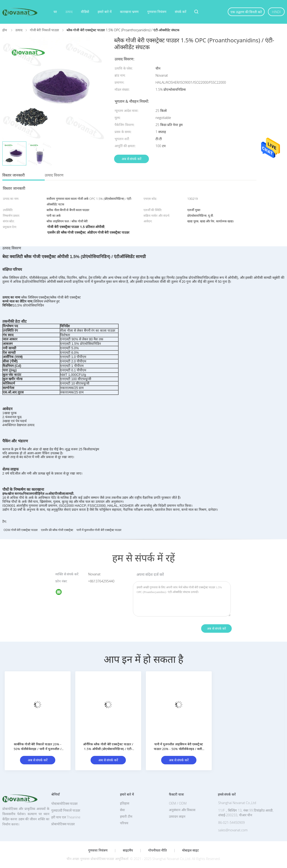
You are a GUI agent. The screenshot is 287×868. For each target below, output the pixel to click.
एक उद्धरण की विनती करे (246, 12)
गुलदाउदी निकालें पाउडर (66, 810)
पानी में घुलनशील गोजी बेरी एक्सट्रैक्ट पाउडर (99, 530)
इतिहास (125, 803)
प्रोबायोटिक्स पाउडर (63, 824)
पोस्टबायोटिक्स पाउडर (65, 803)
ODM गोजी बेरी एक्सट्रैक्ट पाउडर (21, 530)
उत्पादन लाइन (177, 816)
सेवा (122, 810)
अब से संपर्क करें (132, 159)
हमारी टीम (126, 816)
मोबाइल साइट (190, 850)
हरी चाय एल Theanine (66, 817)
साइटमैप (128, 850)
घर (55, 12)
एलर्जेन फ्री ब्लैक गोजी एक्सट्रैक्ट (57, 530)
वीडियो (85, 12)
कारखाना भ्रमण (129, 12)
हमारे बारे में (104, 12)
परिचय (124, 823)
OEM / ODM (178, 803)
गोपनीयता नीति (158, 850)
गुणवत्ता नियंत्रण (157, 12)
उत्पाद (69, 12)
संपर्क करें (181, 12)
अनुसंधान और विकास (182, 810)
